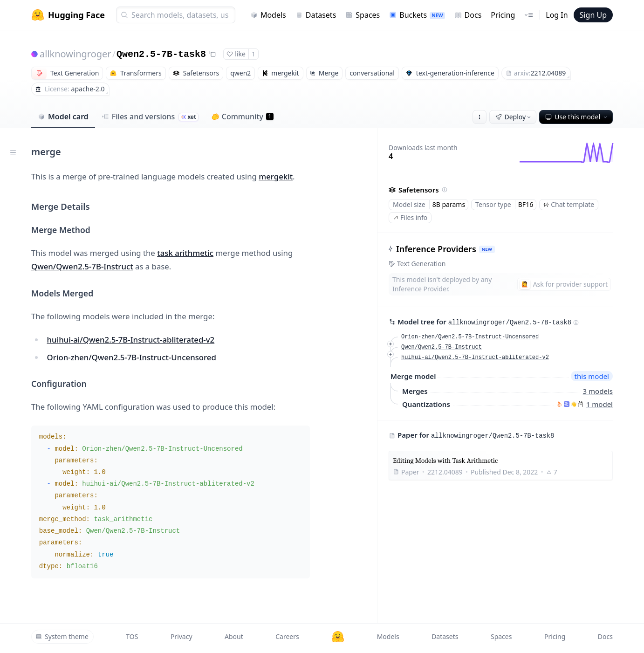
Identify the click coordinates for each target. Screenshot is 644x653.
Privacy (182, 636)
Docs (468, 15)
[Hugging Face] (338, 637)
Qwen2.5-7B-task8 (161, 54)
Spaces (363, 15)
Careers (287, 636)
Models (268, 15)
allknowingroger (75, 54)
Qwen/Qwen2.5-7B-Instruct (82, 266)
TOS (132, 636)
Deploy (514, 117)
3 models (598, 391)
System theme (62, 636)
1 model (599, 404)
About (234, 636)
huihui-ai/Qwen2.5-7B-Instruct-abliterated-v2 (131, 340)
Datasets (316, 15)
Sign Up (593, 15)
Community (243, 117)
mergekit (276, 176)
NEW (487, 249)
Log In (557, 15)
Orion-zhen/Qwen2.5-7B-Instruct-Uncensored (132, 357)
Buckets (417, 15)
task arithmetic (185, 253)
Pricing (503, 15)
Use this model (577, 117)
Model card (63, 117)
